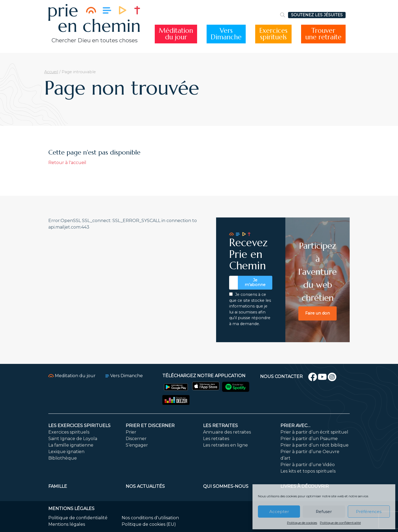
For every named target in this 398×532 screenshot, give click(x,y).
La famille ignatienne (71, 445)
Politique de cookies (302, 523)
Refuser (324, 512)
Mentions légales (67, 524)
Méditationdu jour (176, 34)
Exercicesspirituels (273, 34)
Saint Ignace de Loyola (73, 439)
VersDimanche (226, 34)
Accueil (51, 72)
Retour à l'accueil (67, 163)
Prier (131, 432)
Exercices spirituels (69, 432)
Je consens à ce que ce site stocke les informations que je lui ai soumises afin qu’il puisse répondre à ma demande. (250, 309)
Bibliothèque (63, 458)
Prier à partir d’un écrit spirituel (314, 432)
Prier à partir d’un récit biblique (315, 445)
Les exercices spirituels (79, 426)
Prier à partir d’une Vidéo (308, 465)
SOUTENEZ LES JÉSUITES (317, 15)
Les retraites (220, 426)
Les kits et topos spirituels (308, 471)
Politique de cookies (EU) (149, 524)
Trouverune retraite (323, 34)
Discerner (136, 439)
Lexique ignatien (66, 452)
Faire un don (318, 313)
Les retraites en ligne (225, 445)
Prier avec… (295, 426)
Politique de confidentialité (340, 523)
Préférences (369, 512)
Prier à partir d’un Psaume (309, 439)
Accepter (279, 512)
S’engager (137, 445)
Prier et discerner (150, 426)
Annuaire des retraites (227, 432)
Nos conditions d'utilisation (150, 518)
